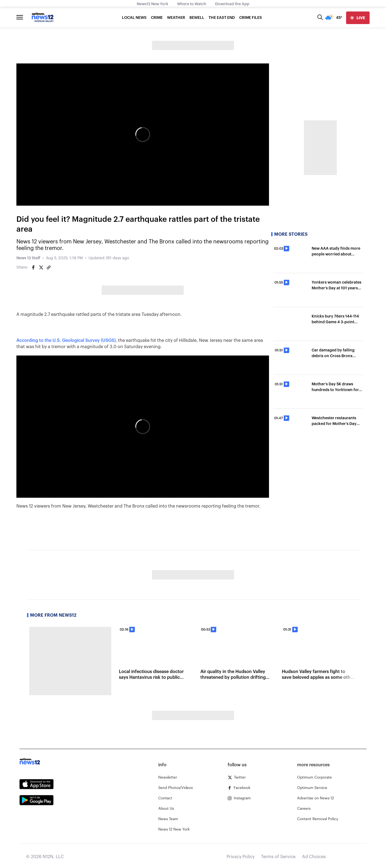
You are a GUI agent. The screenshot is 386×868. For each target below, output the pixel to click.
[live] (358, 18)
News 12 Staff (28, 258)
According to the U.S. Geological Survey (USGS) (66, 340)
